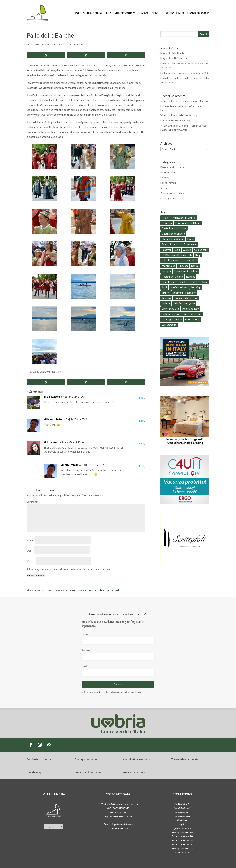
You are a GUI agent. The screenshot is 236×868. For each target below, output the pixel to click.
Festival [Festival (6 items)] (166, 250)
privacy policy (103, 692)
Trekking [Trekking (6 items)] (196, 287)
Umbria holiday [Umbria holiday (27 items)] (190, 309)
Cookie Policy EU (182, 804)
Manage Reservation (198, 13)
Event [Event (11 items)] (191, 239)
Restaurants (167, 188)
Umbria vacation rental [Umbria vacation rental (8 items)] (175, 314)
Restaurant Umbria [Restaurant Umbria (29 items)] (172, 277)
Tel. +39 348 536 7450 (118, 828)
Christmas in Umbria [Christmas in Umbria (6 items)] (173, 239)
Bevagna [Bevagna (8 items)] (167, 223)
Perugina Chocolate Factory (194, 101)
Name (31, 540)
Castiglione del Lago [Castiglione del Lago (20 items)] (173, 234)
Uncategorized (168, 198)
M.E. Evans (50, 442)
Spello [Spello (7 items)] (183, 282)
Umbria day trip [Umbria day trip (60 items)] (170, 309)
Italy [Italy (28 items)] (198, 255)
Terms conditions (182, 852)
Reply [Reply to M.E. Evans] (142, 443)
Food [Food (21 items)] (177, 250)
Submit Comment (36, 576)
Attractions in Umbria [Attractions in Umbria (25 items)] (184, 218)
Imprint (182, 824)
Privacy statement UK (182, 844)
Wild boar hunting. (188, 115)
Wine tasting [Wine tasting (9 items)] (192, 319)
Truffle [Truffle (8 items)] (166, 293)
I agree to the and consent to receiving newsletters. (113, 692)
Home (76, 13)
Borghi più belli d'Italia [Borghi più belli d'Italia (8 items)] (188, 223)
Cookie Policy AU (182, 808)
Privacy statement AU (182, 836)
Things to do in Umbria (172, 193)
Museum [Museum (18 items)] (183, 266)
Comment (32, 502)
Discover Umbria (123, 13)
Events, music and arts (54, 44)
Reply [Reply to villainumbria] (142, 421)
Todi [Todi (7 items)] (164, 287)
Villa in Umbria (168, 101)
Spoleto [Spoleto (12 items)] (194, 282)
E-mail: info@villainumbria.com (118, 824)
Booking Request (175, 13)
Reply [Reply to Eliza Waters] (142, 398)
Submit (118, 684)
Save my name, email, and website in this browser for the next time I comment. (71, 569)
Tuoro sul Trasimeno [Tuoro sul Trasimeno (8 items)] (184, 293)
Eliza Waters (52, 397)
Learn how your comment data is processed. (95, 590)
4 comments (76, 44)
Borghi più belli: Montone (174, 58)
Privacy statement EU (182, 832)
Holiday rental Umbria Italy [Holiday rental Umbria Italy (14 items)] (177, 255)
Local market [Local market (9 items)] (190, 260)
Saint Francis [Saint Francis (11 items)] (169, 282)
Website (31, 561)
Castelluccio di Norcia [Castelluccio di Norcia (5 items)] (174, 228)
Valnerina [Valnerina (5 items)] (196, 314)
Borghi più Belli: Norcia (172, 53)
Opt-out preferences (182, 828)
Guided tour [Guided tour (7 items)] (201, 250)
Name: (85, 634)
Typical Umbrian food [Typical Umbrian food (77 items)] (186, 298)
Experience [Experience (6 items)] (190, 244)
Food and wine (168, 172)
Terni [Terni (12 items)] (205, 282)
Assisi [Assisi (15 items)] (165, 218)
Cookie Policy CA (182, 812)
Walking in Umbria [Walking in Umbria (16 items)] (172, 319)
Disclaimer (182, 820)
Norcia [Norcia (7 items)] (195, 266)
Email (30, 551)
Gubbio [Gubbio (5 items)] (187, 250)
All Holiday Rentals (93, 13)
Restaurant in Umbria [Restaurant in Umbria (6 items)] (186, 271)
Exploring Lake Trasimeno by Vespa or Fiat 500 (185, 73)
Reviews (143, 13)
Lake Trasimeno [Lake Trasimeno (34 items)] (171, 260)
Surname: (86, 650)
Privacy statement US (182, 848)
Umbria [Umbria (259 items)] (166, 303)
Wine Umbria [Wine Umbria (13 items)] (169, 325)
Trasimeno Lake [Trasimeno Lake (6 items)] (179, 287)
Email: (85, 666)
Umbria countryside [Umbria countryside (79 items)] (184, 303)
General (165, 177)
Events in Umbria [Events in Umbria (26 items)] (171, 244)
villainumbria (53, 419)
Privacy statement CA (182, 840)
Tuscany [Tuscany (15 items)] (166, 298)
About (155, 13)
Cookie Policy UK (182, 816)
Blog (109, 13)
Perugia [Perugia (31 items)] (166, 271)
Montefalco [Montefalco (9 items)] (168, 266)
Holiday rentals (168, 183)
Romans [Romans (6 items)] (191, 277)
